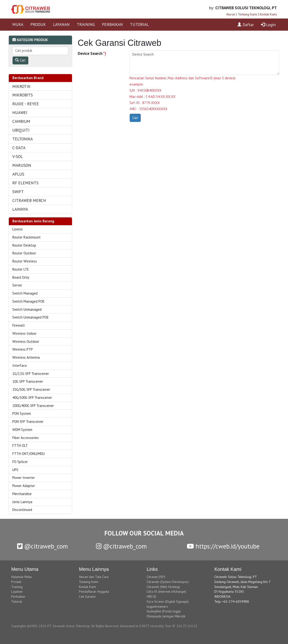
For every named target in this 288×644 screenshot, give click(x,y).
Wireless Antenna (26, 357)
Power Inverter (24, 478)
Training (17, 587)
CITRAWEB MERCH (29, 200)
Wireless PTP (23, 349)
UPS (15, 470)
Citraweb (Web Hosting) (163, 587)
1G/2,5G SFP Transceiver (31, 374)
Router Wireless (25, 261)
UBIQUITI (21, 130)
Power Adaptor (24, 486)
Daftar (246, 25)
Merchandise (22, 494)
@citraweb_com (43, 546)
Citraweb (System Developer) (168, 582)
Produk (16, 582)
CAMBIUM (21, 121)
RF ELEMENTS (25, 183)
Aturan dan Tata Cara (94, 577)
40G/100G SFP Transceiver (32, 398)
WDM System (22, 430)
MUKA (18, 24)
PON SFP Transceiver (28, 422)
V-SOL (18, 156)
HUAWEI (20, 112)
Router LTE (21, 269)
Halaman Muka (21, 577)
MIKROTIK (22, 86)
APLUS (18, 174)
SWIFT (18, 192)
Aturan (231, 14)
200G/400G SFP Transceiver (33, 406)
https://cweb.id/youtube (223, 546)
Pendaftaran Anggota (94, 592)
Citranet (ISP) (156, 577)
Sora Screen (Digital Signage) (168, 601)
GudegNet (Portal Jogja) (164, 611)
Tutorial (17, 601)
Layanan (17, 592)
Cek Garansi (87, 596)
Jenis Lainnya (22, 502)
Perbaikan (18, 596)
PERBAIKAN (112, 24)
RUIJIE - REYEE (26, 104)
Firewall (19, 325)
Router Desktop (24, 245)
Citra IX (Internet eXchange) (166, 592)
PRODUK (38, 24)
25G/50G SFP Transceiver (31, 389)
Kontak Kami (268, 14)
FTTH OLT (20, 446)
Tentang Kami (247, 14)
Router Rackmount (26, 237)
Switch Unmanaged (27, 309)
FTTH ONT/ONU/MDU (29, 454)
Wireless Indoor (24, 333)
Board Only (21, 277)
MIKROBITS (23, 95)
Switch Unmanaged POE (31, 317)
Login (268, 25)
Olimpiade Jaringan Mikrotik (166, 616)
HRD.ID (151, 596)
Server (17, 285)
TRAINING (86, 24)
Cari (20, 60)
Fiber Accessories (26, 438)
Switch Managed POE (29, 301)
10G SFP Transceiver (28, 381)
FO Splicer (20, 462)
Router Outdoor (24, 253)
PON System (22, 413)
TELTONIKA (23, 139)
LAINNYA (20, 209)
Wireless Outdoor (26, 341)
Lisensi (17, 229)
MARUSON (22, 165)
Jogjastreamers (157, 606)
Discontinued (22, 510)
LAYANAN (61, 24)
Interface (20, 365)
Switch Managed (25, 293)
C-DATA (19, 148)
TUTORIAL (139, 24)
